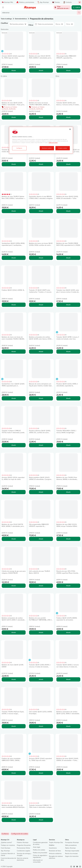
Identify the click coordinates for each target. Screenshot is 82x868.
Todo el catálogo (6, 19)
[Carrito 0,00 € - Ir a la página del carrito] (76, 7)
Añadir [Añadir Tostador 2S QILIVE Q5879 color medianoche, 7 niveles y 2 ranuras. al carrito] (41, 305)
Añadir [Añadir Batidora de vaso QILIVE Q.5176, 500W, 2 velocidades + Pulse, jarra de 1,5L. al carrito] (14, 117)
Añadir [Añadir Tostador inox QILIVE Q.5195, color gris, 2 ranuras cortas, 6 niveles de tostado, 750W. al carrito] (68, 305)
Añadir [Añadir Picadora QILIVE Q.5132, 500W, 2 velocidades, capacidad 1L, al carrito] (68, 398)
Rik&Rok (52, 845)
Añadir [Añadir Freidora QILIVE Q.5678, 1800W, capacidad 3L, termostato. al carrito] (68, 632)
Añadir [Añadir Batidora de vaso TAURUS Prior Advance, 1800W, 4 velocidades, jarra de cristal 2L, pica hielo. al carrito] (68, 492)
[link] (20, 834)
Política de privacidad (40, 853)
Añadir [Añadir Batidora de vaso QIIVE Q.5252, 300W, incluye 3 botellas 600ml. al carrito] (68, 539)
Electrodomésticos (21, 19)
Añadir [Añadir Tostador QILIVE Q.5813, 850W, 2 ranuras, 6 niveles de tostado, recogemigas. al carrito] (41, 679)
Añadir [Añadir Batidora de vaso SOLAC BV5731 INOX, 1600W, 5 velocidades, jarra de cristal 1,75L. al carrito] (41, 70)
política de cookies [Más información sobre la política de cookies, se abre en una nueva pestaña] (53, 143)
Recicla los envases (71, 853)
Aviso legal (37, 847)
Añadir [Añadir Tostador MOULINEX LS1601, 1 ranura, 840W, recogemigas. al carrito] (68, 445)
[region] (41, 140)
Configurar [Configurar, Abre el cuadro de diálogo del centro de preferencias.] (19, 148)
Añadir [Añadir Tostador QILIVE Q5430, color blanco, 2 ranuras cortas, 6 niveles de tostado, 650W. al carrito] (68, 117)
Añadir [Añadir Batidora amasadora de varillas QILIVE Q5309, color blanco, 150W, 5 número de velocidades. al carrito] (41, 351)
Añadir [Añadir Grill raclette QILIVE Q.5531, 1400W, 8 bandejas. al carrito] (41, 726)
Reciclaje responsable (72, 851)
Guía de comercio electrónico (23, 859)
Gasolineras (53, 848)
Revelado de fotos (55, 851)
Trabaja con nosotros (8, 845)
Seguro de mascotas (72, 856)
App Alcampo (5, 851)
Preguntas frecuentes (24, 845)
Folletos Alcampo (23, 842)
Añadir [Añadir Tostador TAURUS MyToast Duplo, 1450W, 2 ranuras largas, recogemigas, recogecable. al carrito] (14, 726)
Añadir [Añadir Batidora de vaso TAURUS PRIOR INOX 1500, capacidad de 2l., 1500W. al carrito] (68, 258)
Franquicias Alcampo (72, 842)
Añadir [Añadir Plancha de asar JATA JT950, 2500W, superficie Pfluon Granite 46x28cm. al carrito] (68, 586)
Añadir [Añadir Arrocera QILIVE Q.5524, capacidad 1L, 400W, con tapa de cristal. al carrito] (14, 492)
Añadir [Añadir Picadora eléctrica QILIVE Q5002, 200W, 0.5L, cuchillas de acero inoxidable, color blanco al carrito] (41, 445)
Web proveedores (71, 845)
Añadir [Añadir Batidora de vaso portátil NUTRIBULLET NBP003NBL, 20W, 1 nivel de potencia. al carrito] (41, 632)
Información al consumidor (38, 861)
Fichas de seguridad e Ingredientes (40, 856)
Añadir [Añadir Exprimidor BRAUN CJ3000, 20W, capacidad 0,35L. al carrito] (41, 164)
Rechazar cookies (47, 148)
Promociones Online (23, 848)
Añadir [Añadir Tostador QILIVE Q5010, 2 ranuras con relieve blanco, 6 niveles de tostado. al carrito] (68, 679)
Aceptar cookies (63, 148)
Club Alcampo (6, 848)
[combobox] (39, 13)
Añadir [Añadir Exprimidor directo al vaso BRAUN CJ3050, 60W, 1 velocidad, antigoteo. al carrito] (41, 211)
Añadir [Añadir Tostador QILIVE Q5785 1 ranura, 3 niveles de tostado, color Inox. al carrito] (68, 351)
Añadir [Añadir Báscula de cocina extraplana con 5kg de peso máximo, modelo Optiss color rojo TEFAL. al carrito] (41, 398)
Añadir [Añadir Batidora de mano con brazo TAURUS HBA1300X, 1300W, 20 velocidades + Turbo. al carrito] (41, 117)
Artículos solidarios (55, 853)
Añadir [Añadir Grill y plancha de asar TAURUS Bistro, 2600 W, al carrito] (41, 586)
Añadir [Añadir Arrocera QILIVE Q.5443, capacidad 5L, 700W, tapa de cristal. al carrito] (14, 70)
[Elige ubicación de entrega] (62, 7)
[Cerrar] (70, 129)
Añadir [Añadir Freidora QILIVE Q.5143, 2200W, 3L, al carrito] (14, 305)
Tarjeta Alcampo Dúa (56, 842)
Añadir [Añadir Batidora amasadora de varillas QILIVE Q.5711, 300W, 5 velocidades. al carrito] (68, 726)
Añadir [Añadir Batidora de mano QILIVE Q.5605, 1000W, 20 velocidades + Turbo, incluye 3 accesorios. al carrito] (68, 773)
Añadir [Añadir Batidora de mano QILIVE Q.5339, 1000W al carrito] (14, 679)
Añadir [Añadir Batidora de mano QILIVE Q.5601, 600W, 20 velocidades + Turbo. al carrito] (68, 211)
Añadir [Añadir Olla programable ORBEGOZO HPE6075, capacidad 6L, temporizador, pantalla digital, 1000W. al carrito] (68, 70)
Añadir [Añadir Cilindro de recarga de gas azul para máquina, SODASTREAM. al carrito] (14, 586)
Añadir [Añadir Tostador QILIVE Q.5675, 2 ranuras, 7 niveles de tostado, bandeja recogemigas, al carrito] (14, 164)
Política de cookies (39, 850)
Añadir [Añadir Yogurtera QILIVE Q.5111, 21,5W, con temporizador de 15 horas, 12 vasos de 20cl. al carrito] (68, 164)
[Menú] (3, 7)
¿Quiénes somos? (6, 842)
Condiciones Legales (23, 851)
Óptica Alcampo (70, 848)
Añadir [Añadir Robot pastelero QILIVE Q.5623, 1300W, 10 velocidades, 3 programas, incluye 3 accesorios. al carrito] (41, 492)
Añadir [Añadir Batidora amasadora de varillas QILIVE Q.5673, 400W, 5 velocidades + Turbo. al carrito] (14, 632)
